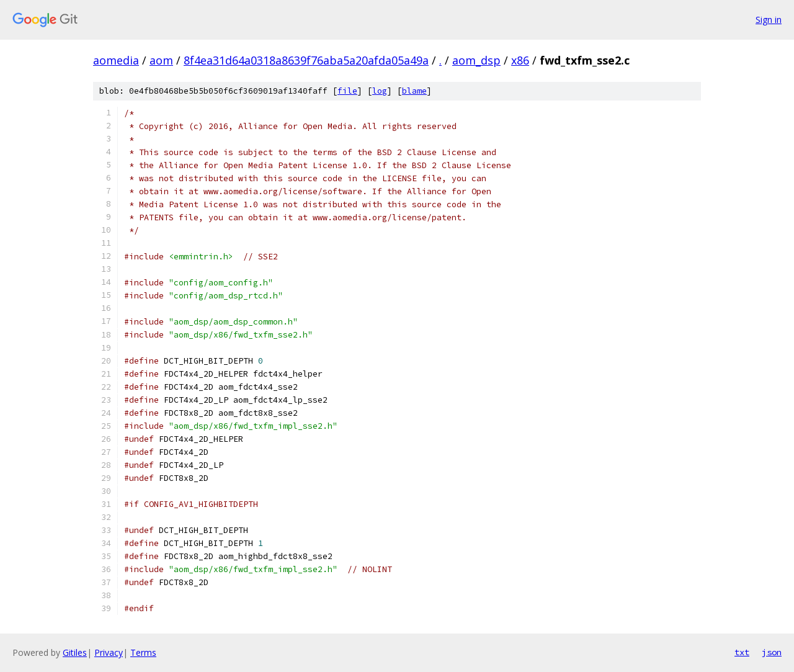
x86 (520, 60)
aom (161, 60)
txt (742, 652)
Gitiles (75, 652)
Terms (143, 652)
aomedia (116, 60)
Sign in (769, 20)
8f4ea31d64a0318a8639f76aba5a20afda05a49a (306, 60)
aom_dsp (476, 60)
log (380, 91)
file (347, 91)
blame (414, 91)
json (772, 652)
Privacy (109, 652)
